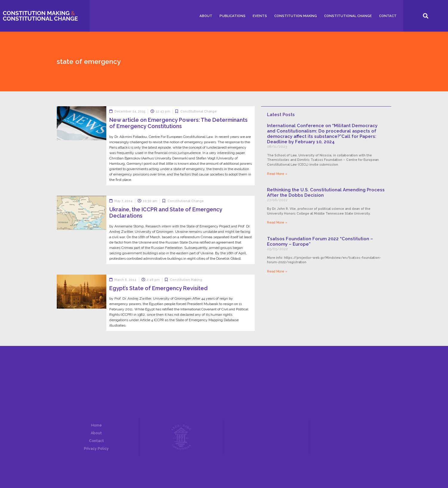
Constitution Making (296, 16)
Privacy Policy (96, 449)
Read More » (277, 174)
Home (96, 425)
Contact (388, 16)
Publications (233, 16)
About (206, 16)
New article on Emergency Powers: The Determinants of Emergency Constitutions (178, 123)
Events (260, 16)
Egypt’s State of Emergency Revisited (158, 288)
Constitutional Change (348, 16)
